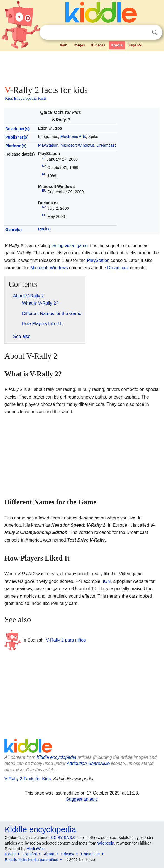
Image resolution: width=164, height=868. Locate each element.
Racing (44, 229)
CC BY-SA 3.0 (63, 838)
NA (44, 166)
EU (44, 174)
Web (64, 45)
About (49, 854)
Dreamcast (106, 145)
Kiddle (10, 854)
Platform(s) (16, 146)
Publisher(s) (17, 137)
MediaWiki (36, 849)
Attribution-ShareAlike (88, 763)
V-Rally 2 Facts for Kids (28, 779)
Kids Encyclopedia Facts (26, 98)
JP (44, 158)
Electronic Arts (73, 137)
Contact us (90, 854)
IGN (107, 581)
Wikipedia (106, 843)
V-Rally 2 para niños (66, 640)
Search (155, 32)
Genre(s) (14, 230)
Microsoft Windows (78, 145)
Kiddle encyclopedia (57, 757)
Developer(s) (17, 129)
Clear (143, 32)
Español (135, 45)
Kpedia (117, 45)
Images (79, 45)
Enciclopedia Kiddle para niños (31, 860)
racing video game (69, 246)
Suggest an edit (81, 799)
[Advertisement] (82, 67)
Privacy (68, 854)
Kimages (98, 45)
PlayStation (48, 145)
